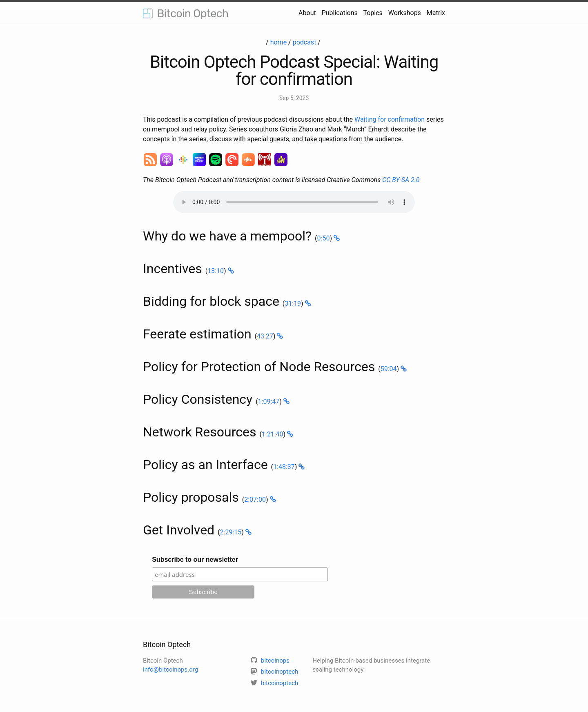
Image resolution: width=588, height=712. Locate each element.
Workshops (405, 13)
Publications (340, 13)
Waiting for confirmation (390, 119)
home (278, 42)
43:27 (265, 336)
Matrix (436, 13)
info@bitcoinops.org (170, 670)
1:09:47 (269, 402)
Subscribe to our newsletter (195, 560)
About (307, 13)
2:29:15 (231, 532)
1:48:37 (284, 467)
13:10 (216, 271)
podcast (305, 42)
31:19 (293, 304)
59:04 (389, 369)
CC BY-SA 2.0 (401, 180)
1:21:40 (273, 434)
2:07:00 (255, 500)
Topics (373, 13)
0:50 (324, 238)
